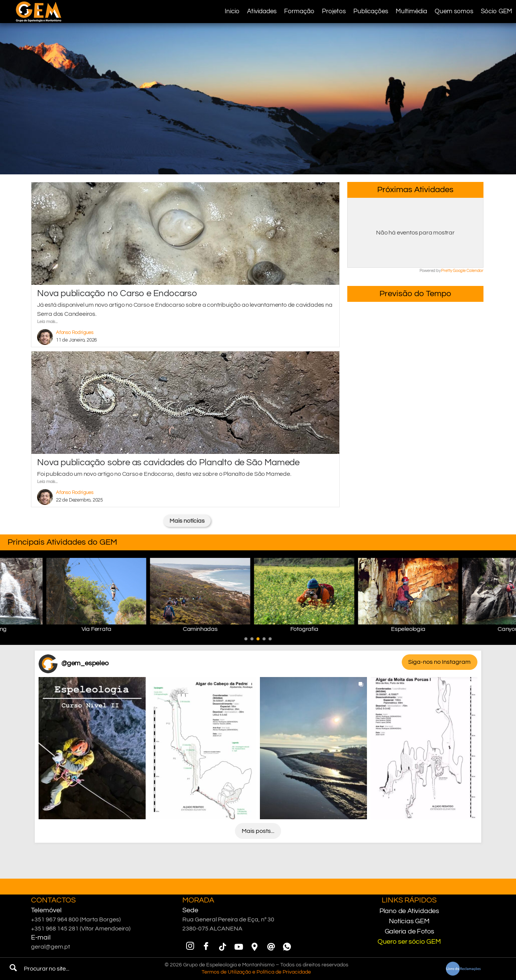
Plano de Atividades (409, 911)
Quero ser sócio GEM (409, 942)
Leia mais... (47, 322)
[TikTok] (222, 947)
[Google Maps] (255, 947)
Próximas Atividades (415, 190)
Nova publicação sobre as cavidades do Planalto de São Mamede (168, 462)
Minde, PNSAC (415, 330)
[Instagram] (190, 947)
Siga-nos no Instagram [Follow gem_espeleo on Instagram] (439, 662)
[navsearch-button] (13, 969)
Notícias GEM (409, 921)
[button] (246, 639)
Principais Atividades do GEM (62, 542)
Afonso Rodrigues (75, 332)
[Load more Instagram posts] (258, 831)
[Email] (271, 947)
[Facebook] (206, 947)
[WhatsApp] (287, 947)
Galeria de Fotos (410, 931)
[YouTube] (238, 947)
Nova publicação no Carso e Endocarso (117, 293)
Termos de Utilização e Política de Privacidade (256, 972)
